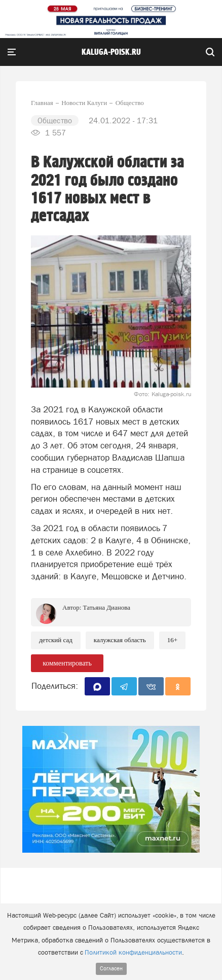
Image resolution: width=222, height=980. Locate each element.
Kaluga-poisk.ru (111, 52)
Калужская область (120, 640)
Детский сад (56, 640)
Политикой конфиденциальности (133, 952)
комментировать (67, 663)
